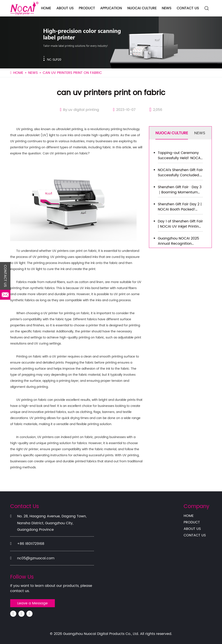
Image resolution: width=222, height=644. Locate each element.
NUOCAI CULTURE (142, 8)
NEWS (166, 8)
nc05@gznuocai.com (36, 558)
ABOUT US (65, 8)
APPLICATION (111, 8)
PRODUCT (87, 8)
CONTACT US (188, 8)
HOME (46, 8)
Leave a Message (33, 603)
